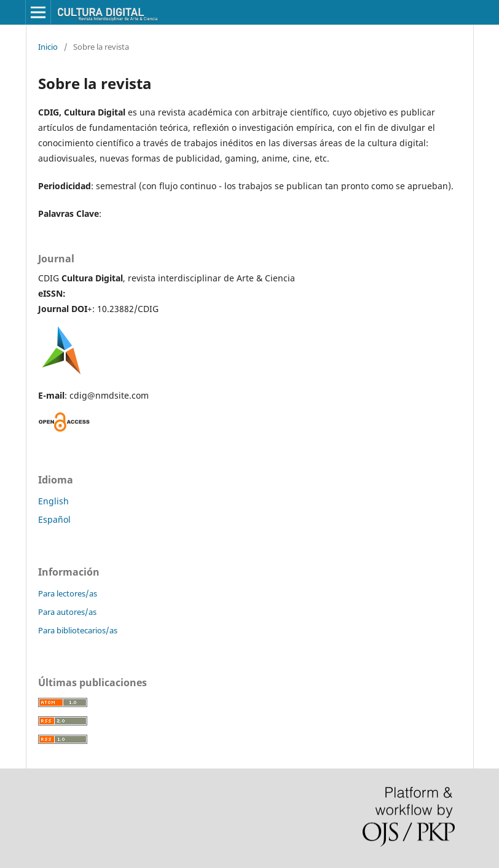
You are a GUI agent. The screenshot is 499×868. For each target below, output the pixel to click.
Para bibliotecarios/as (78, 630)
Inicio (48, 47)
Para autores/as (67, 612)
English (53, 501)
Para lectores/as (68, 593)
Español (54, 519)
